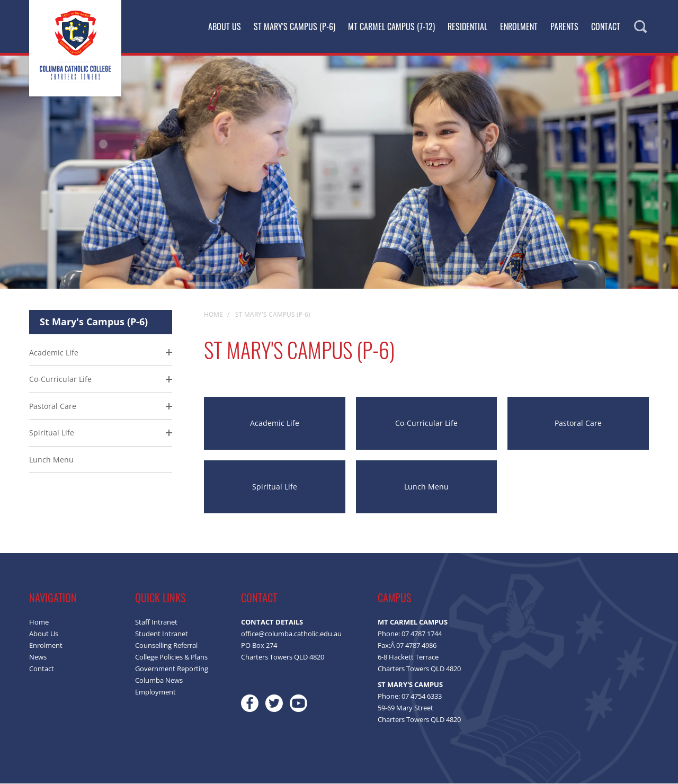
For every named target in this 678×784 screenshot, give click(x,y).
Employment (155, 692)
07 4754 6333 (422, 697)
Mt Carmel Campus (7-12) (391, 26)
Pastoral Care (53, 407)
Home (39, 622)
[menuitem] (101, 407)
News (38, 657)
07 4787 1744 (422, 634)
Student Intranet (162, 634)
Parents (564, 26)
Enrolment (519, 26)
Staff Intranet (156, 622)
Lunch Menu (51, 460)
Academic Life (54, 353)
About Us (225, 26)
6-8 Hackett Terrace (408, 657)
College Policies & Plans (171, 657)
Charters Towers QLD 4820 (419, 669)
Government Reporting (172, 669)
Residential (467, 26)
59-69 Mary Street (405, 708)
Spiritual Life (52, 433)
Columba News (159, 681)
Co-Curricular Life (60, 380)
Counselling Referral (166, 646)
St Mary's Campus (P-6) (295, 26)
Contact (606, 26)
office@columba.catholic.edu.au (291, 634)
